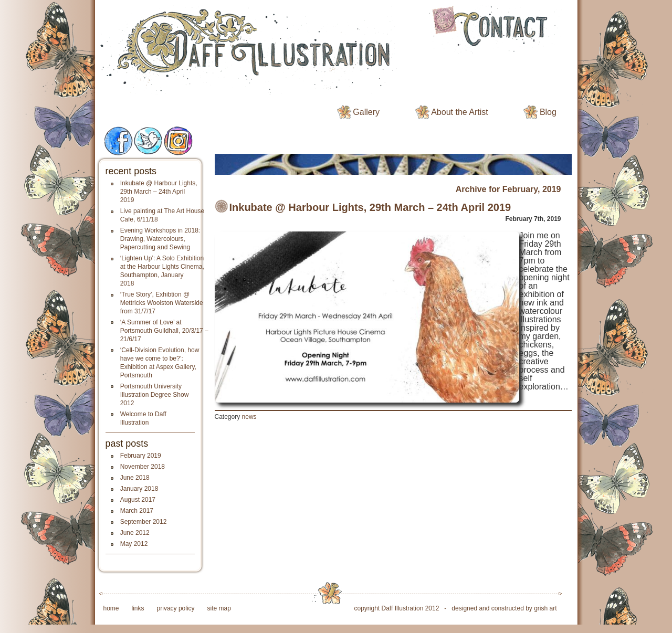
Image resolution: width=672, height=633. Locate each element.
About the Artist (460, 112)
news (249, 417)
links (138, 608)
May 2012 (134, 544)
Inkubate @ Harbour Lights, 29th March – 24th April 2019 (159, 192)
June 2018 (135, 478)
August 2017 (138, 500)
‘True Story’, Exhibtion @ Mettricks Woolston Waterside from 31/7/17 (162, 303)
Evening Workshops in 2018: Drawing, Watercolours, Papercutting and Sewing (160, 239)
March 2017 (137, 511)
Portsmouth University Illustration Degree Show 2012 (155, 395)
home (111, 608)
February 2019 (141, 456)
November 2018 (143, 467)
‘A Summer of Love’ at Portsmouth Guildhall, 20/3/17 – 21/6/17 (164, 331)
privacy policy (176, 608)
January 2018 (139, 489)
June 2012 (135, 533)
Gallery (366, 112)
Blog (548, 112)
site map (219, 608)
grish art (545, 608)
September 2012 (144, 522)
